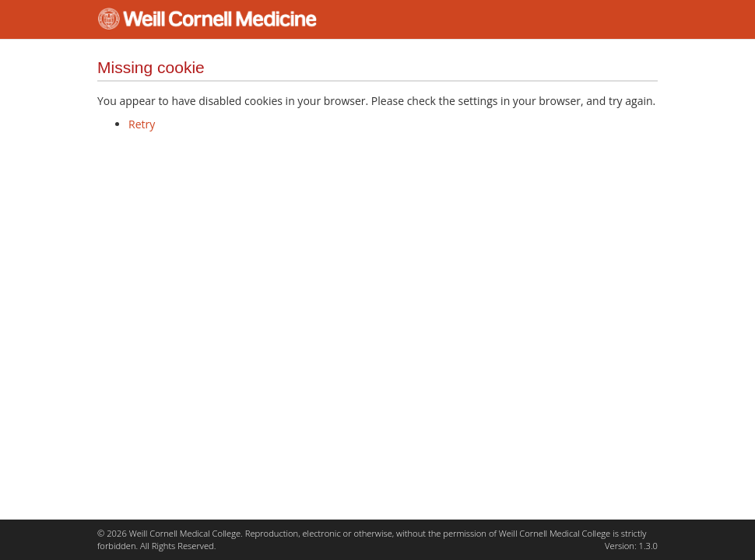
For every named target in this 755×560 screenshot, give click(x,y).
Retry (142, 124)
